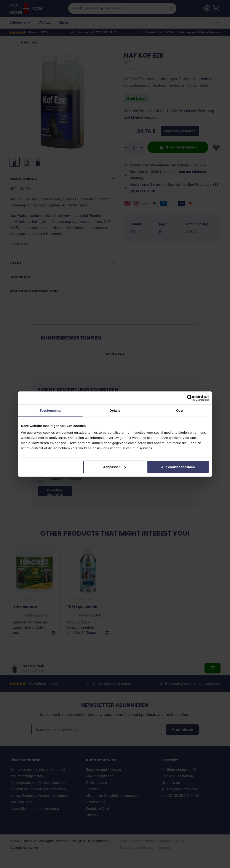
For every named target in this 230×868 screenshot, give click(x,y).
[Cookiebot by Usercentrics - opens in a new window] (190, 398)
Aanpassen (114, 467)
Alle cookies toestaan (178, 467)
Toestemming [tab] (50, 410)
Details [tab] (115, 410)
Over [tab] (180, 410)
